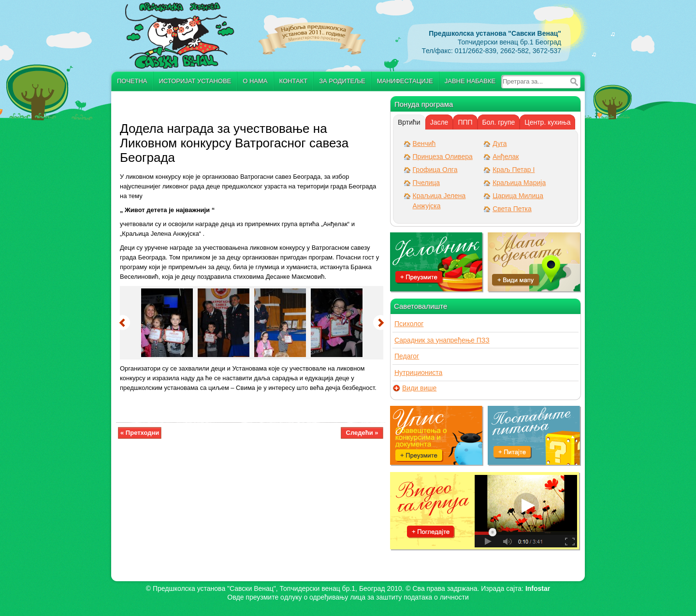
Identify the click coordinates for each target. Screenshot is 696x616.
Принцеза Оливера (443, 157)
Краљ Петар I (514, 170)
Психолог (409, 324)
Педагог (407, 356)
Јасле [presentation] (439, 122)
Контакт (294, 81)
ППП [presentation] (465, 122)
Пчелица (426, 183)
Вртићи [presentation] (409, 122)
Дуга (500, 143)
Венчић (424, 143)
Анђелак (506, 157)
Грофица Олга (435, 170)
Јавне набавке (470, 81)
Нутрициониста (418, 372)
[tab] (409, 122)
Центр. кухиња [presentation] (547, 122)
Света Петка (512, 209)
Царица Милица (518, 196)
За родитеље (342, 81)
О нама (255, 81)
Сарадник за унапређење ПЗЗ (442, 340)
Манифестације (405, 81)
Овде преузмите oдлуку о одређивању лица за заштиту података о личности (348, 597)
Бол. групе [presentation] (499, 122)
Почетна (132, 81)
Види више (419, 388)
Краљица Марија (519, 183)
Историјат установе (195, 81)
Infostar (538, 588)
